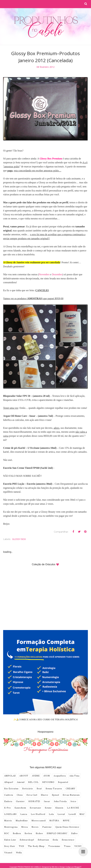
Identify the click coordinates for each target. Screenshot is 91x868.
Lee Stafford (38, 814)
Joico (73, 801)
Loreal (61, 814)
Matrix (8, 821)
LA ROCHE (73, 808)
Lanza (24, 814)
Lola (51, 814)
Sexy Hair (10, 846)
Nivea (25, 827)
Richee (39, 833)
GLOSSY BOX (19, 539)
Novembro (44, 274)
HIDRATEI (34, 801)
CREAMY (71, 789)
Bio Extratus (11, 789)
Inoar (47, 801)
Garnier (20, 801)
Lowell (72, 814)
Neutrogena (11, 827)
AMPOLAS (10, 776)
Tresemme (54, 846)
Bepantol (63, 782)
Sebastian (43, 840)
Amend (21, 782)
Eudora (8, 801)
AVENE (36, 776)
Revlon (28, 833)
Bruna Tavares (54, 789)
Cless (20, 795)
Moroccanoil (39, 821)
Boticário (28, 789)
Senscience (68, 840)
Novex (35, 827)
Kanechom (20, 808)
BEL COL (33, 782)
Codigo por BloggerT (73, 867)
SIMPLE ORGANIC (57, 833)
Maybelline (22, 821)
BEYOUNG (48, 782)
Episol (55, 795)
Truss (67, 846)
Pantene (47, 827)
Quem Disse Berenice (67, 827)
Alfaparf (9, 782)
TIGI (21, 846)
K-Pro (8, 808)
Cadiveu (9, 795)
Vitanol (8, 853)
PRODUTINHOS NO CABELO (29, 867)
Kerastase (35, 808)
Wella (19, 853)
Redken (17, 833)
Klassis (59, 808)
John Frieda (60, 801)
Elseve (45, 795)
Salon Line (10, 840)
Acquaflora (60, 776)
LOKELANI (10, 814)
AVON (47, 776)
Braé (39, 789)
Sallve (74, 833)
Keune (48, 808)
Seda (55, 840)
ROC (7, 833)
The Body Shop (36, 846)
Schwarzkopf (27, 840)
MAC (82, 814)
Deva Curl (32, 795)
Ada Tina (74, 776)
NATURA (54, 821)
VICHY (78, 846)
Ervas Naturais (71, 795)
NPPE (66, 821)
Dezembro (57, 274)
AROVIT (24, 776)
